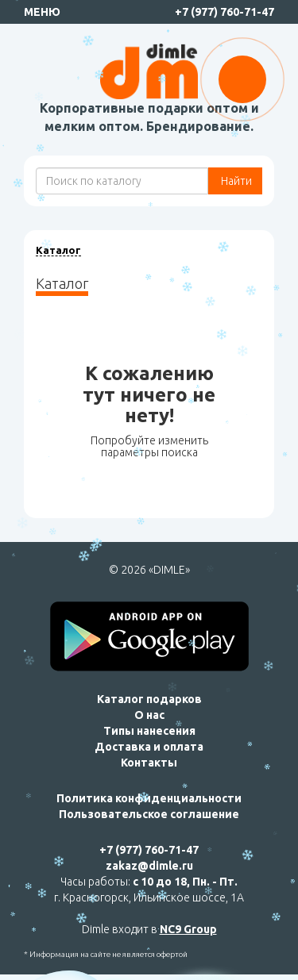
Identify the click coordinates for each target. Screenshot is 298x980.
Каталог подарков (149, 699)
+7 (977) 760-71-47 (224, 12)
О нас (149, 715)
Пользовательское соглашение (149, 814)
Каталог (58, 250)
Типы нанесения (149, 731)
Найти (235, 181)
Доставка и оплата (149, 747)
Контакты (149, 763)
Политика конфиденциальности (149, 798)
